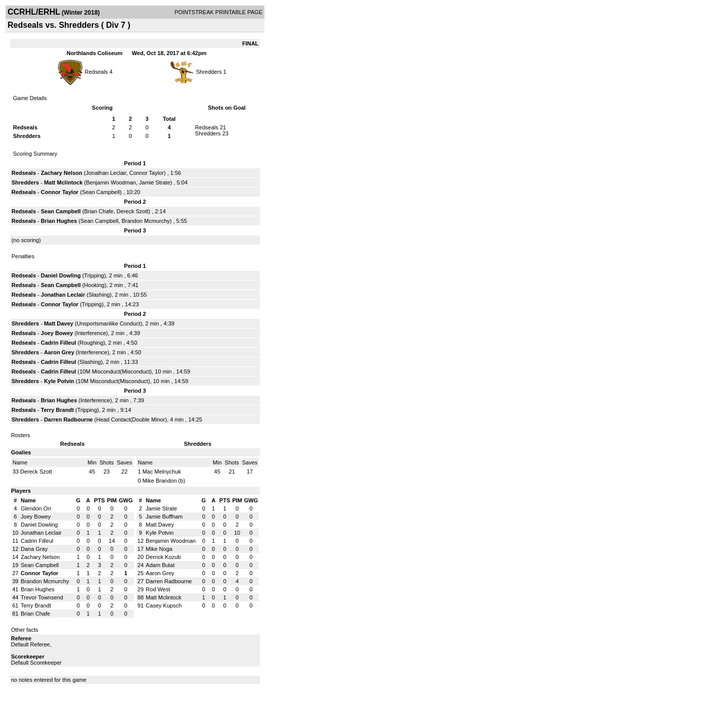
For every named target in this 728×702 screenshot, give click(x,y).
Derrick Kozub (163, 557)
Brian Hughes (59, 221)
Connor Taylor (147, 173)
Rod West (158, 589)
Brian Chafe (99, 211)
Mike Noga (159, 549)
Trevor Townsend (42, 597)
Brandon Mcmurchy (145, 221)
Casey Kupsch (164, 605)
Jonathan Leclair (106, 173)
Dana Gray (34, 549)
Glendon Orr (36, 508)
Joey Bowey (57, 333)
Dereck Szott (133, 211)
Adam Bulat (160, 565)
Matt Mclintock (63, 182)
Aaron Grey (59, 352)
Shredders (209, 72)
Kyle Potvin (59, 381)
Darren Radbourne (69, 419)
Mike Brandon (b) (164, 481)
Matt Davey (59, 323)
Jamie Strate (155, 182)
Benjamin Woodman (111, 182)
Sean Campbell (101, 192)
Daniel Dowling (61, 275)
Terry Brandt (57, 410)
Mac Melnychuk (162, 472)
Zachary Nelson (62, 173)
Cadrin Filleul (59, 343)
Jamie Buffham (164, 517)
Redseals (96, 72)
